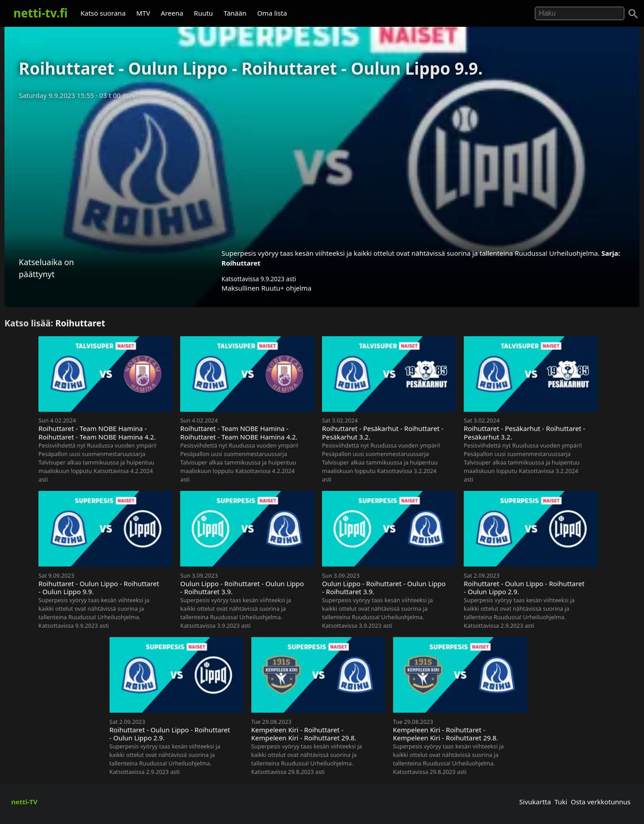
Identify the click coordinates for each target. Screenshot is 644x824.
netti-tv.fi (40, 13)
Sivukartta (535, 802)
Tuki (561, 802)
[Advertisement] (322, 171)
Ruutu (204, 13)
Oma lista (272, 13)
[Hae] (580, 13)
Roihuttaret (241, 263)
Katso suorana (103, 13)
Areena (172, 13)
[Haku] (633, 14)
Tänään (235, 13)
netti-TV (24, 802)
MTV (143, 13)
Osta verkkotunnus (601, 802)
